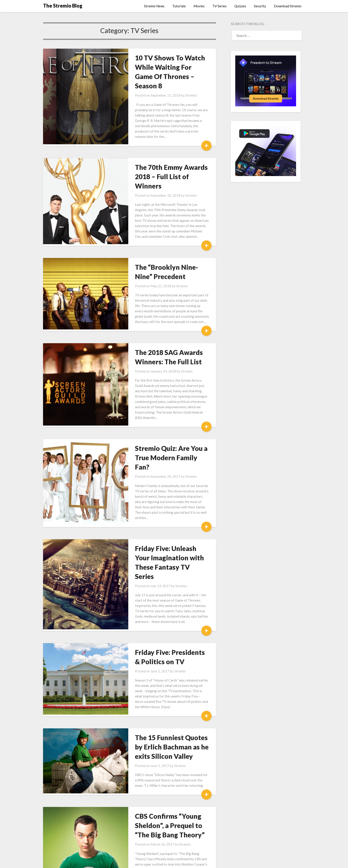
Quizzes (240, 6)
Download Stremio (288, 6)
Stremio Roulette (146, 810)
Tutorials (179, 6)
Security (260, 6)
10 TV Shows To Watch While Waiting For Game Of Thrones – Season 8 (164, 67)
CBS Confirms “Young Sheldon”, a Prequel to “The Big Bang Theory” (160, 740)
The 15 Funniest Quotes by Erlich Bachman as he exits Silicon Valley (160, 662)
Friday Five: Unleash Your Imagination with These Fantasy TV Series (158, 492)
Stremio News (154, 6)
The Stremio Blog (63, 6)
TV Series (219, 6)
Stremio (175, 86)
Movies (199, 6)
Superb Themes (208, 862)
